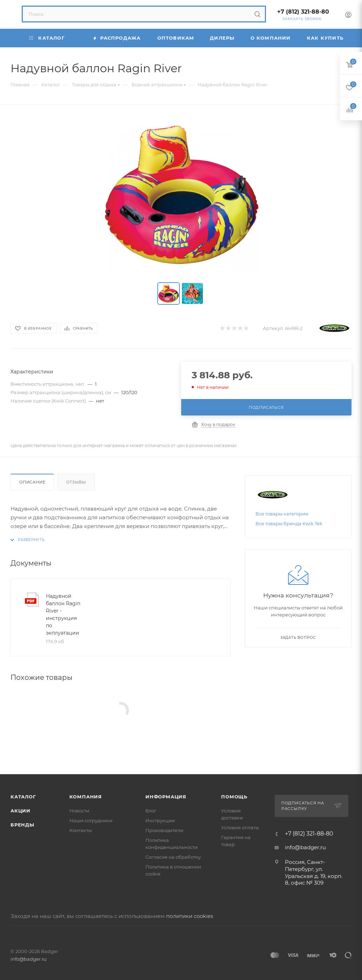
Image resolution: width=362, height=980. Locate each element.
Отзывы (76, 482)
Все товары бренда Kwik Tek (289, 523)
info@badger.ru (305, 847)
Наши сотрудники (91, 820)
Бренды (22, 825)
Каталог (23, 797)
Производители (164, 830)
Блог (151, 811)
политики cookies (190, 916)
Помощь (234, 797)
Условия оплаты (240, 827)
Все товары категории (282, 514)
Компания (86, 797)
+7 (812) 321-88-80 (303, 12)
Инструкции (160, 820)
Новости (79, 811)
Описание (32, 482)
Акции (21, 811)
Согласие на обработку (173, 857)
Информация (166, 797)
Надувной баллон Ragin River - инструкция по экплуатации (63, 614)
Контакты (81, 830)
